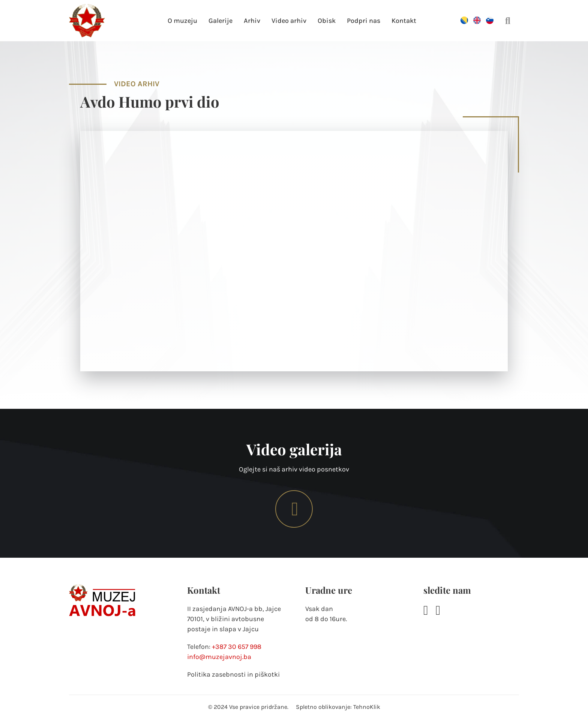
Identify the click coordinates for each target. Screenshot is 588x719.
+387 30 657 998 (237, 647)
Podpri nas (364, 21)
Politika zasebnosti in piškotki (233, 674)
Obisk (327, 21)
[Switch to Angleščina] (477, 21)
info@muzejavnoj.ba (219, 657)
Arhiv (252, 21)
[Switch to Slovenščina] (490, 21)
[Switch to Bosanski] (464, 21)
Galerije (220, 21)
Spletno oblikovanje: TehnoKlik (338, 707)
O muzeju (182, 21)
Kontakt (404, 21)
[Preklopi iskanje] (508, 21)
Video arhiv (289, 21)
